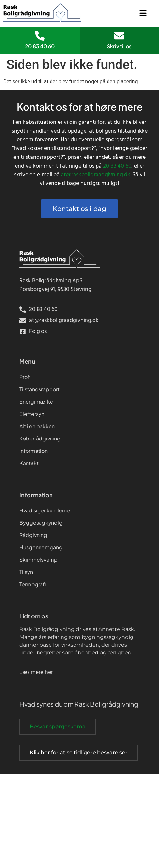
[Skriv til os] (119, 35)
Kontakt (29, 463)
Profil (26, 377)
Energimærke (36, 401)
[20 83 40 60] (40, 36)
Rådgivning (33, 535)
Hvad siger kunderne (45, 510)
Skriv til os (119, 46)
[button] (143, 14)
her (49, 672)
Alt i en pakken (37, 426)
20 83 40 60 (40, 46)
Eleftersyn (32, 414)
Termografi (33, 584)
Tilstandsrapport (40, 389)
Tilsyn (26, 572)
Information (34, 451)
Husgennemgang (41, 547)
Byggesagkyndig (41, 523)
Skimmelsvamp (39, 560)
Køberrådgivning (40, 438)
